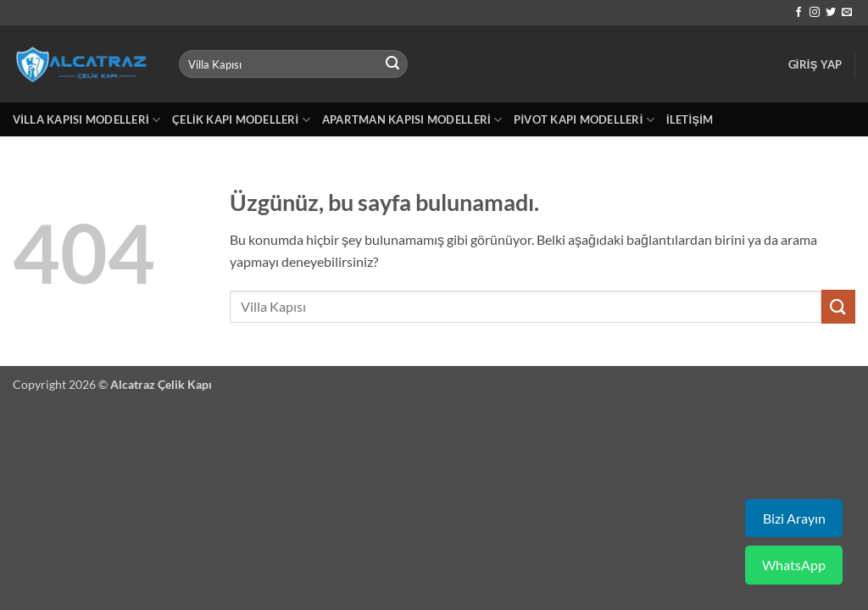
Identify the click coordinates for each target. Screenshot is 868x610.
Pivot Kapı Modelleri (584, 120)
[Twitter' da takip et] (831, 13)
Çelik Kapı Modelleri (241, 120)
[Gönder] (392, 64)
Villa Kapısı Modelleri (86, 120)
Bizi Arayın (794, 518)
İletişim (690, 119)
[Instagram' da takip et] (815, 13)
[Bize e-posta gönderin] (847, 13)
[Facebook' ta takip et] (798, 13)
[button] (815, 64)
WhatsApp (794, 565)
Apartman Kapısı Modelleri (412, 120)
